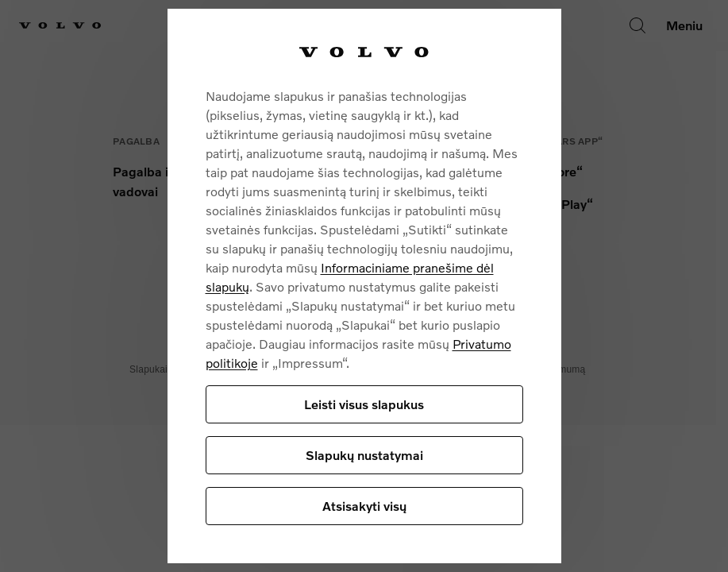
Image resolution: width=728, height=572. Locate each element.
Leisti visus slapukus (364, 404)
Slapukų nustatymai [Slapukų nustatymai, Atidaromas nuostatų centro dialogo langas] (364, 455)
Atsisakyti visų (364, 506)
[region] (364, 286)
